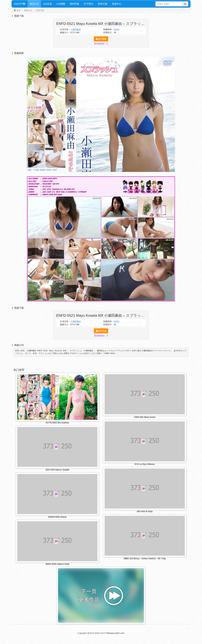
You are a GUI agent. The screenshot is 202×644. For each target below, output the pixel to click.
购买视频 (101, 39)
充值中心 (117, 4)
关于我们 (88, 4)
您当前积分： (101, 44)
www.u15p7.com (117, 634)
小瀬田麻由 (76, 29)
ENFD (117, 29)
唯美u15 (34, 4)
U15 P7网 (20, 4)
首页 (18, 10)
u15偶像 (61, 4)
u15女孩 (48, 4)
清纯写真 (74, 4)
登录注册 (102, 4)
